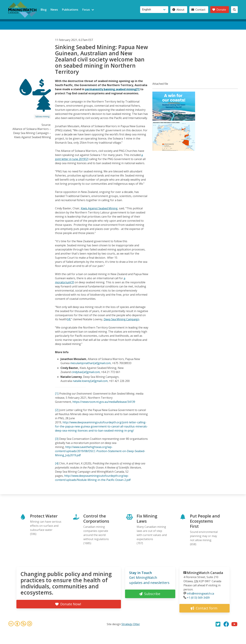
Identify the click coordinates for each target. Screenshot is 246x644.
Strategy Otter (131, 624)
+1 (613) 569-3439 (198, 598)
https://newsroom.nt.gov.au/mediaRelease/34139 (104, 402)
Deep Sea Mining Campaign (121, 319)
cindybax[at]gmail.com (86, 372)
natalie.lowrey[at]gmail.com (90, 381)
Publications (70, 10)
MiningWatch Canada (205, 573)
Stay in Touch (141, 573)
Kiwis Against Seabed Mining (99, 208)
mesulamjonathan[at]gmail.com (90, 363)
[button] (174, 120)
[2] (57, 410)
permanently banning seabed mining (111, 89)
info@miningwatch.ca (200, 594)
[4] (69, 319)
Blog (44, 10)
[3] (57, 439)
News (54, 10)
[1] (57, 394)
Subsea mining (42, 116)
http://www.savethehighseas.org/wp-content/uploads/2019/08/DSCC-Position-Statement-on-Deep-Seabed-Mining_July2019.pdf (100, 451)
